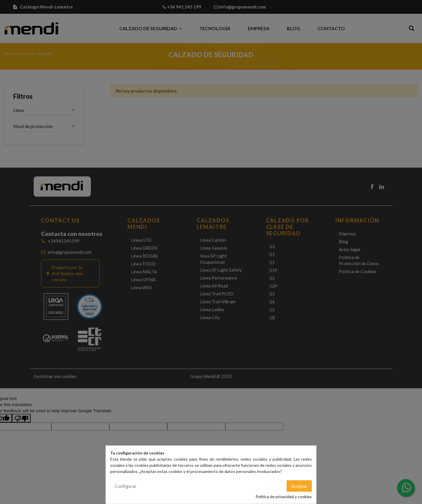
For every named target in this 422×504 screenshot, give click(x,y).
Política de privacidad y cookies (284, 497)
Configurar (126, 486)
